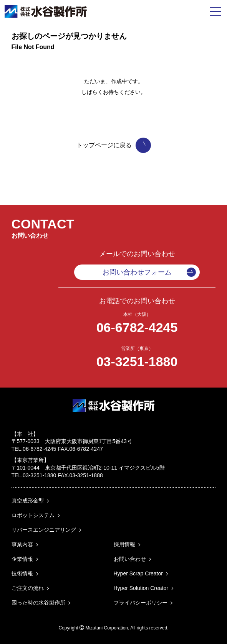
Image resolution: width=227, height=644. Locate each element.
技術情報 (22, 573)
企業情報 (22, 559)
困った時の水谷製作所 (38, 603)
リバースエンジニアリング (44, 530)
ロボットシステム (33, 515)
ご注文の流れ (28, 588)
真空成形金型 (28, 501)
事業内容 (22, 544)
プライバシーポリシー (141, 603)
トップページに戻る (114, 145)
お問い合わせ (130, 559)
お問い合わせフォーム (149, 272)
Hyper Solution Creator (141, 588)
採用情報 (124, 544)
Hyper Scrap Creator (138, 573)
